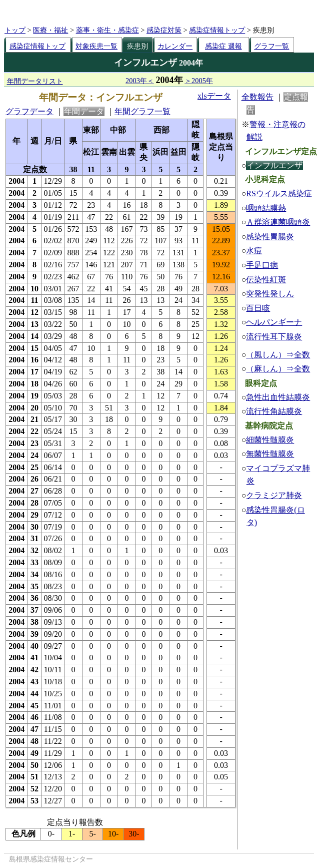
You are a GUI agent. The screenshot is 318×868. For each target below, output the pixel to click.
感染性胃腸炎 (270, 237)
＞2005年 (199, 81)
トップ (15, 30)
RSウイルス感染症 (279, 193)
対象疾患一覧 (96, 46)
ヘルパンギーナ (274, 322)
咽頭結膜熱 (266, 208)
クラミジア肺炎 (274, 495)
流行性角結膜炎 (274, 411)
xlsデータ (214, 96)
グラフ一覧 (271, 46)
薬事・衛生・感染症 (107, 30)
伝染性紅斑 (266, 280)
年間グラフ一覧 (142, 111)
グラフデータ (29, 111)
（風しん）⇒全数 (278, 355)
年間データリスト (35, 81)
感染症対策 (164, 30)
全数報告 (257, 97)
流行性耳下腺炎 (274, 337)
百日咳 (258, 308)
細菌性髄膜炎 (270, 440)
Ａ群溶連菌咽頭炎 (278, 222)
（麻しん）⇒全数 (278, 369)
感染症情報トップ (217, 30)
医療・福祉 (50, 30)
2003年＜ (140, 81)
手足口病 (262, 265)
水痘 (254, 251)
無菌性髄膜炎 (270, 454)
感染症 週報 (223, 46)
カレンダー (175, 46)
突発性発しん (270, 294)
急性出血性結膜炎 (278, 397)
